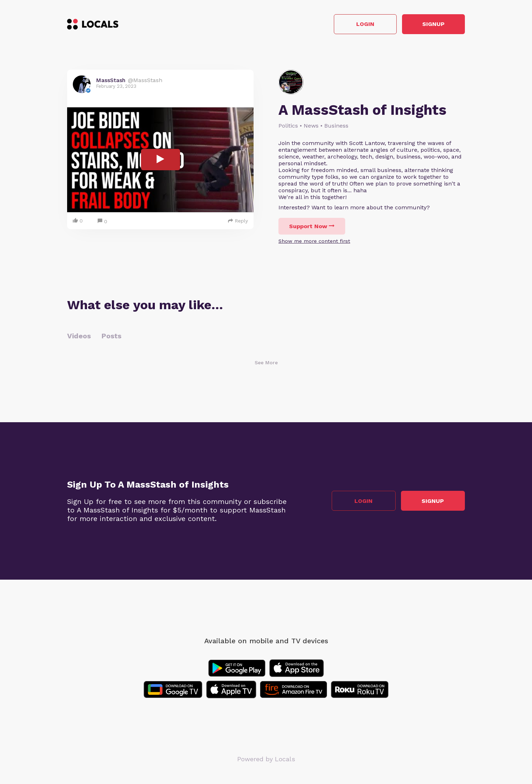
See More (266, 363)
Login (364, 24)
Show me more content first (314, 241)
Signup (433, 24)
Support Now (312, 226)
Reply (238, 221)
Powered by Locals (266, 759)
